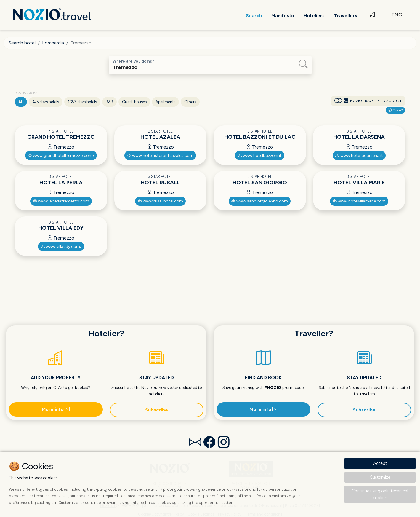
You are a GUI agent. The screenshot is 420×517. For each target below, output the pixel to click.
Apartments (165, 102)
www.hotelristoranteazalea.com (160, 155)
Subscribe (157, 410)
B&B (109, 102)
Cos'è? (395, 110)
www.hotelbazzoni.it (260, 155)
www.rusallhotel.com (160, 201)
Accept (380, 463)
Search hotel (22, 43)
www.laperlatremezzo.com (61, 201)
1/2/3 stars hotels (82, 102)
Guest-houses (134, 102)
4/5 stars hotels (46, 102)
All (21, 102)
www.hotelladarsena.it (359, 155)
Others (190, 102)
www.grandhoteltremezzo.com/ (61, 155)
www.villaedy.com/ (61, 246)
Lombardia (53, 43)
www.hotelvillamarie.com (359, 201)
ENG (397, 15)
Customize (380, 477)
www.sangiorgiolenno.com (260, 201)
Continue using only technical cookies (380, 494)
